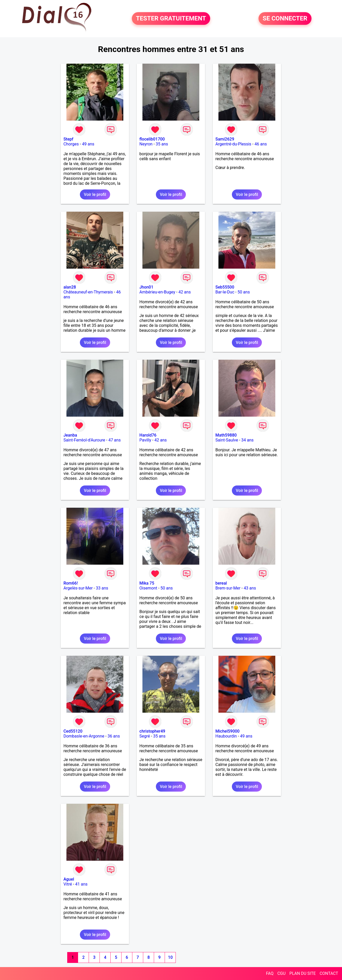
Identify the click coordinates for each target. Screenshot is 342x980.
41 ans (81, 884)
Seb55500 (225, 287)
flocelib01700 (152, 139)
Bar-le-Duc (225, 292)
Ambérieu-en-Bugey (157, 292)
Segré (145, 736)
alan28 (70, 287)
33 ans (102, 588)
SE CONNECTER (285, 19)
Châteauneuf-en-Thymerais (88, 292)
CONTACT (329, 973)
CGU (282, 973)
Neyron (146, 144)
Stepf (68, 139)
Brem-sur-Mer (228, 588)
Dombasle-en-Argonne (84, 736)
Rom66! (71, 583)
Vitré (68, 884)
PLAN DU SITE (303, 973)
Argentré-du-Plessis (233, 144)
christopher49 (152, 731)
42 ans (185, 292)
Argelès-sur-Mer (78, 588)
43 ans (250, 588)
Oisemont (148, 588)
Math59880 (226, 435)
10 (170, 957)
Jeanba (70, 435)
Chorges (71, 144)
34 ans (247, 440)
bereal (221, 583)
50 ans (244, 292)
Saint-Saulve (227, 440)
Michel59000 (227, 731)
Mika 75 (147, 583)
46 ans (261, 144)
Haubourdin (226, 736)
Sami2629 (225, 139)
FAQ (270, 973)
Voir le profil (95, 194)
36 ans (114, 736)
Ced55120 (73, 731)
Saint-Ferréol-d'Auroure (84, 440)
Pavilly (145, 440)
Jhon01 (146, 287)
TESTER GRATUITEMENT (171, 19)
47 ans (115, 440)
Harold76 (148, 435)
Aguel (69, 879)
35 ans (162, 144)
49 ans (88, 144)
